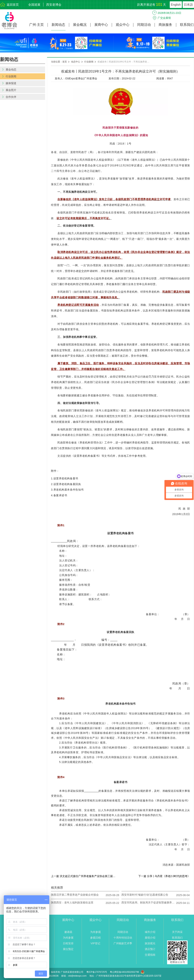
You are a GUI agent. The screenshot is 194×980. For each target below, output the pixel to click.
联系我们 (187, 25)
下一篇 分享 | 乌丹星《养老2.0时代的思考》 (164, 876)
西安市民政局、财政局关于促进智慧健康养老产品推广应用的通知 (148, 903)
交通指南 (150, 955)
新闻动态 (58, 25)
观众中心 (123, 25)
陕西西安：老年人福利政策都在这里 (72, 903)
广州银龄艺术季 (123, 943)
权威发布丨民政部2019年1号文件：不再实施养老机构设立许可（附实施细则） (126, 62)
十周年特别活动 (123, 938)
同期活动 (144, 25)
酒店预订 (150, 949)
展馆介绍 (150, 938)
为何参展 (68, 938)
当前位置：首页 (59, 62)
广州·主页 (36, 25)
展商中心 (101, 25)
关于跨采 (177, 932)
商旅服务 (165, 25)
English (176, 5)
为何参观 (95, 932)
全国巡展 (34, 5)
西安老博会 (54, 5)
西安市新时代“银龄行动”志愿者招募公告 (145, 895)
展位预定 (68, 949)
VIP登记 (95, 943)
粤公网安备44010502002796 (124, 972)
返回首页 (13, 5)
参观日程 (95, 938)
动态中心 (76, 62)
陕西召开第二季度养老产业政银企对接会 (75, 895)
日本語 (188, 5)
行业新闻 (89, 62)
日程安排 (68, 943)
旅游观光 (150, 943)
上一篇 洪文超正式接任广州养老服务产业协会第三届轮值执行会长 (84, 876)
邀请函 (68, 932)
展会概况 (80, 25)
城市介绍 (150, 932)
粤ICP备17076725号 (97, 972)
